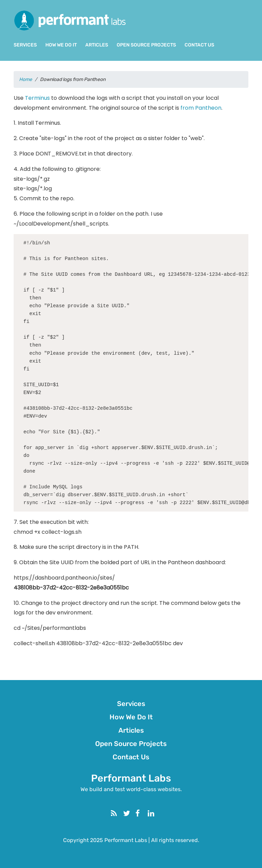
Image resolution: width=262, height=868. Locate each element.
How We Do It (61, 45)
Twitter (132, 813)
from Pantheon (201, 108)
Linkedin (156, 813)
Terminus (37, 98)
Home (26, 79)
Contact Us (199, 45)
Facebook (144, 813)
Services (25, 45)
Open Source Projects (146, 45)
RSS (119, 813)
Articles (97, 45)
